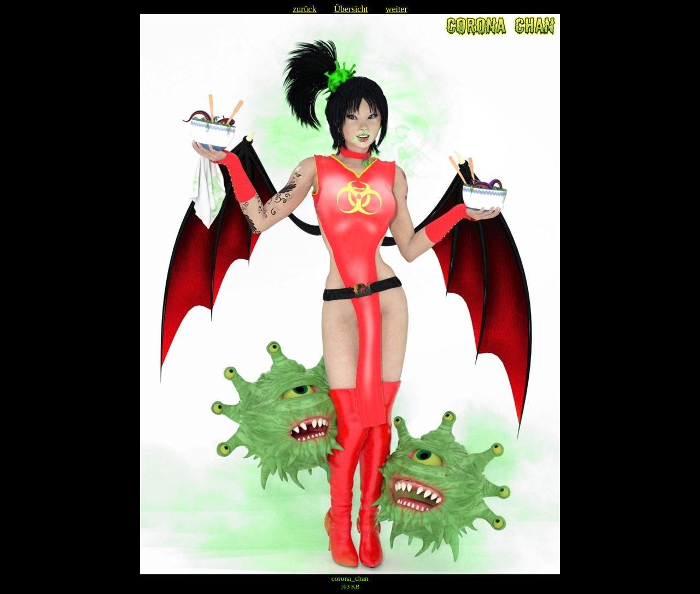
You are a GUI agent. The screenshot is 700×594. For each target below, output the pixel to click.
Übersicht (351, 9)
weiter (396, 9)
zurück (305, 9)
